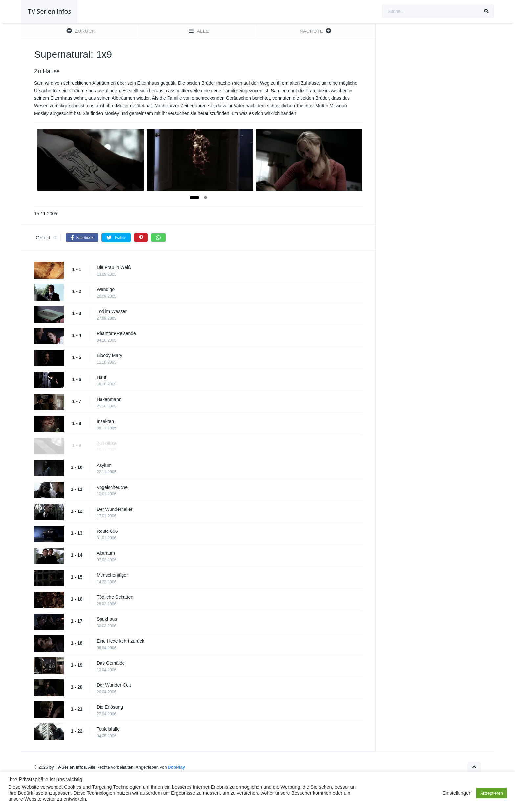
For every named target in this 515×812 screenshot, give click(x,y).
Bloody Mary (109, 355)
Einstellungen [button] (457, 793)
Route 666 (107, 531)
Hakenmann (109, 399)
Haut (101, 377)
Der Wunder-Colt (114, 685)
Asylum (104, 465)
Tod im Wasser (112, 311)
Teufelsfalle (108, 729)
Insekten (105, 421)
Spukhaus (107, 619)
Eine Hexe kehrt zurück (120, 641)
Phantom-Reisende (116, 333)
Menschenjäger (112, 575)
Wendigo (106, 289)
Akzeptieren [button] (492, 793)
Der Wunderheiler (114, 509)
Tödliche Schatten (115, 597)
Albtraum (106, 553)
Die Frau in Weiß (114, 267)
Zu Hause (107, 443)
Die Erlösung (110, 707)
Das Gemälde (111, 663)
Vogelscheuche (112, 487)
